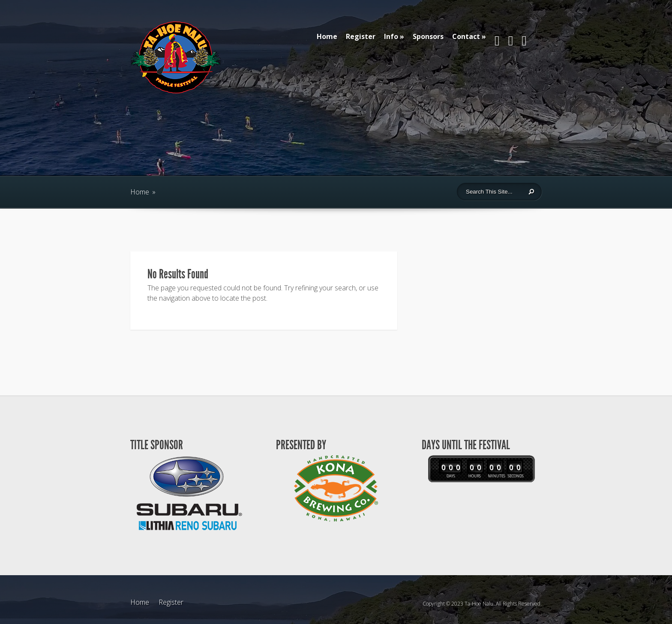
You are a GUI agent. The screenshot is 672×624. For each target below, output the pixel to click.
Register (361, 36)
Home (327, 36)
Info (391, 36)
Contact (466, 36)
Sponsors (428, 36)
